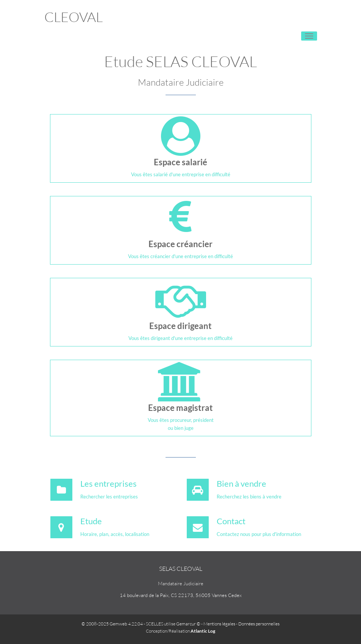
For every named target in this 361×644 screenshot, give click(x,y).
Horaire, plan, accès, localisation (115, 534)
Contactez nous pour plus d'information (259, 534)
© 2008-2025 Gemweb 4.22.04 (112, 624)
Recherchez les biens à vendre (249, 497)
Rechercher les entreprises (109, 497)
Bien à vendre (241, 483)
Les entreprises (109, 483)
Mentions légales (219, 624)
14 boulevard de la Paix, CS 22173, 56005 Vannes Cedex (181, 595)
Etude (91, 521)
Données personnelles (259, 624)
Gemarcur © (188, 624)
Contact (231, 521)
